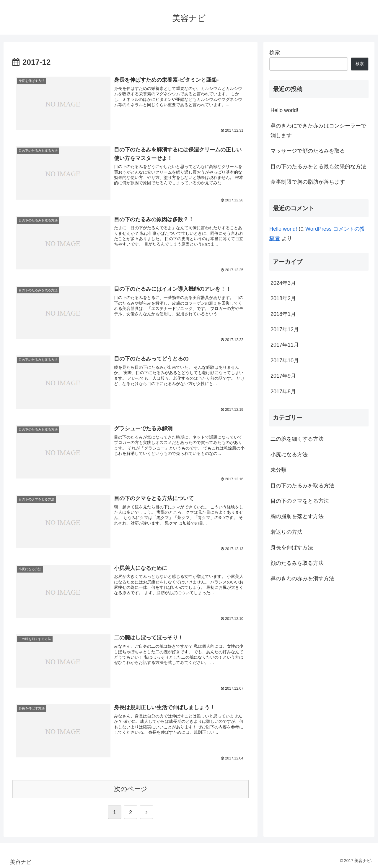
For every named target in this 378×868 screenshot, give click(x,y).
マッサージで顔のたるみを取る (308, 151)
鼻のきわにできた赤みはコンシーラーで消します (318, 130)
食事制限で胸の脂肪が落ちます (308, 182)
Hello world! (284, 110)
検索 (275, 52)
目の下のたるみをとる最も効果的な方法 (318, 167)
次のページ (131, 788)
